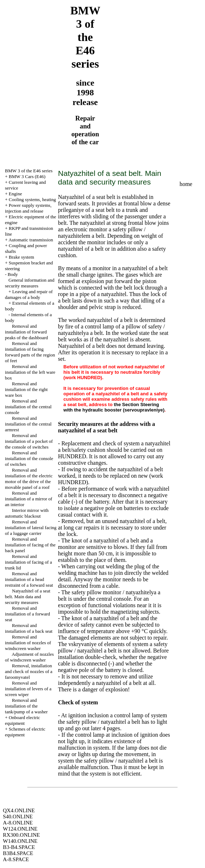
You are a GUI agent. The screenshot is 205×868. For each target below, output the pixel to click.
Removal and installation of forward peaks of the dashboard (27, 332)
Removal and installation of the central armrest (28, 424)
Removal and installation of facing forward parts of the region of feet (30, 352)
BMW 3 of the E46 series (29, 171)
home (186, 184)
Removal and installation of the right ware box (26, 389)
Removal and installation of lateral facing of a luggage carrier (31, 528)
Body (13, 274)
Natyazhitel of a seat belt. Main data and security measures (28, 597)
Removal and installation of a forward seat (28, 614)
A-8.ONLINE (18, 823)
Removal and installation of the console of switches (29, 458)
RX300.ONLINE (21, 835)
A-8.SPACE (16, 859)
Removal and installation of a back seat (29, 628)
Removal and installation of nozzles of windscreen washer (28, 643)
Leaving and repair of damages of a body (29, 294)
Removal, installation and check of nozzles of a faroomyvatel (29, 671)
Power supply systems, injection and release (28, 208)
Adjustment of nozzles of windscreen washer (29, 657)
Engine (15, 194)
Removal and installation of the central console (28, 407)
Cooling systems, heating (32, 199)
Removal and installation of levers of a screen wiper (28, 689)
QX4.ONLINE (19, 810)
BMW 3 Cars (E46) (27, 176)
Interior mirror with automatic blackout (27, 513)
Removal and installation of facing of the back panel (30, 545)
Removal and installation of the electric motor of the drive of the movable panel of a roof (29, 479)
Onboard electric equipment (23, 720)
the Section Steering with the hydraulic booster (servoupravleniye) (114, 407)
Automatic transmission (31, 240)
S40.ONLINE (18, 817)
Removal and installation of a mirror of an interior (29, 499)
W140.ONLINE (20, 841)
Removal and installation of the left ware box (30, 372)
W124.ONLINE (20, 829)
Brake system (21, 257)
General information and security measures (30, 283)
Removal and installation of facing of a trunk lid (29, 562)
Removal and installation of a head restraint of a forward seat (29, 579)
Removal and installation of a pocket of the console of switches (29, 441)
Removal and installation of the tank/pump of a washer (26, 706)
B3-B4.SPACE (19, 847)
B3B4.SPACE (18, 853)
